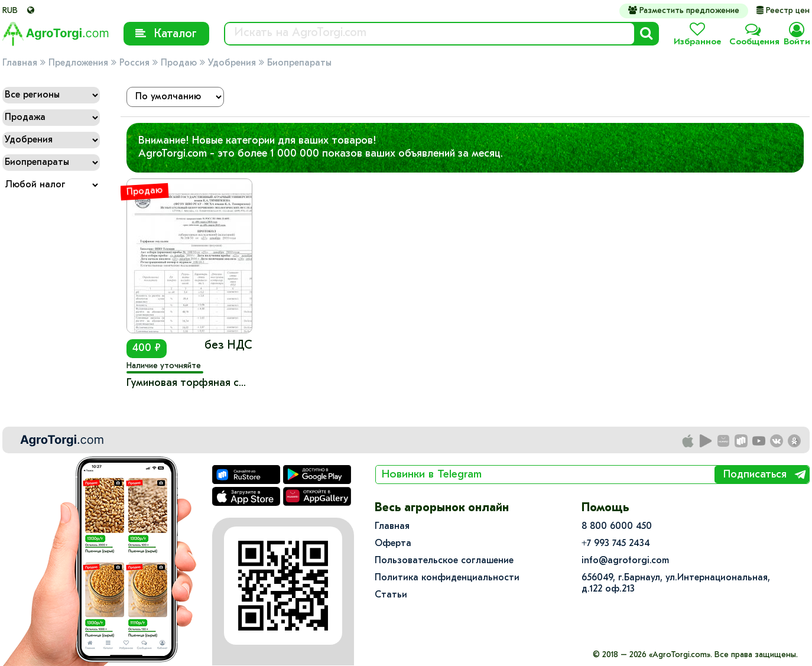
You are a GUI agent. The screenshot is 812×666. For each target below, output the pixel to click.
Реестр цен (783, 11)
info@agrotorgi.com (625, 561)
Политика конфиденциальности (447, 578)
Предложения (78, 63)
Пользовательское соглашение (444, 561)
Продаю (179, 63)
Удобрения (232, 63)
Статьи (391, 595)
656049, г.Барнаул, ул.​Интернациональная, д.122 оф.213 (676, 584)
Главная (20, 63)
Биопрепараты (299, 63)
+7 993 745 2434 (616, 544)
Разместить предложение (684, 11)
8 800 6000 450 (617, 527)
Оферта (393, 544)
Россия (134, 63)
